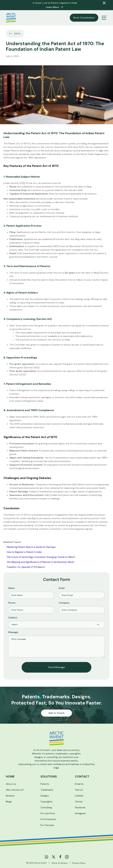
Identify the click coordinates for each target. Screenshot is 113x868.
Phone (12, 603)
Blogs (9, 802)
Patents (45, 784)
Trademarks (47, 790)
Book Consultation (84, 18)
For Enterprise (48, 819)
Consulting (46, 807)
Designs (45, 796)
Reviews (10, 796)
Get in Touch (56, 713)
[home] (11, 18)
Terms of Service (59, 863)
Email (62, 588)
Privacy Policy (79, 863)
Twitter (79, 802)
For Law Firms (48, 813)
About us (11, 784)
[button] (104, 18)
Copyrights (46, 802)
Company (64, 603)
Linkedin (79, 796)
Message (13, 632)
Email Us (79, 784)
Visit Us (79, 790)
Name (11, 588)
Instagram (80, 813)
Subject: (13, 617)
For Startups (47, 825)
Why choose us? (15, 790)
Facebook (80, 807)
